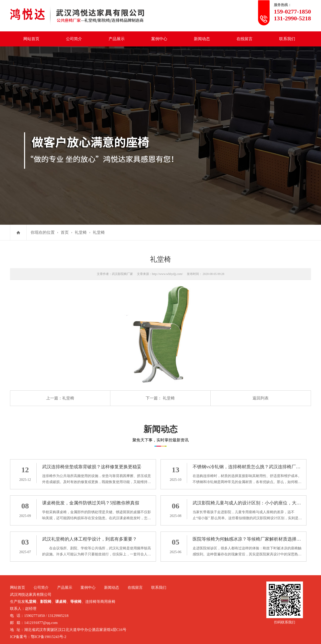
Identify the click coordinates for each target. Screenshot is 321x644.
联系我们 (287, 39)
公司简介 (74, 39)
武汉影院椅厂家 (122, 274)
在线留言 (245, 39)
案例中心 (159, 39)
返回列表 (261, 398)
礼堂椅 (81, 232)
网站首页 (31, 39)
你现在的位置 (43, 232)
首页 (65, 232)
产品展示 (117, 39)
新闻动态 (202, 39)
